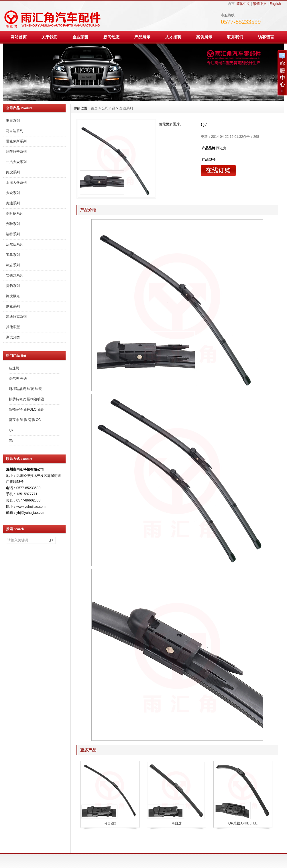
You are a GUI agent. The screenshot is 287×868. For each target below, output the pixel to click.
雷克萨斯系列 (16, 141)
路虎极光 (13, 296)
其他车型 (13, 327)
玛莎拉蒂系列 (16, 152)
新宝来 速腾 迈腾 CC (25, 420)
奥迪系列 (13, 203)
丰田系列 (13, 121)
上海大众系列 (16, 183)
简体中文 (243, 4)
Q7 (11, 430)
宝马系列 (13, 255)
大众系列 (13, 193)
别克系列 (13, 306)
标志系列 (13, 265)
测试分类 (13, 337)
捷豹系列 (13, 286)
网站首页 (19, 37)
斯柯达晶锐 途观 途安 (25, 389)
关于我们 (50, 37)
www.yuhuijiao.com (31, 507)
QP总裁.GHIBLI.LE (243, 823)
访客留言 (266, 37)
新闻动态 (111, 37)
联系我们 (235, 37)
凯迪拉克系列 (16, 317)
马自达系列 (15, 131)
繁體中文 (260, 4)
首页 (94, 108)
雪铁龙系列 (15, 275)
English (275, 4)
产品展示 (142, 37)
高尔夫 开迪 (18, 379)
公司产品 (109, 108)
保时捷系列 (15, 213)
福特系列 (13, 234)
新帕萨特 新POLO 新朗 (27, 409)
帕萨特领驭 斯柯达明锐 (26, 399)
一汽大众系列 (16, 162)
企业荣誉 (80, 37)
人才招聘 (173, 37)
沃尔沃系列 (15, 244)
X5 (11, 440)
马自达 (176, 823)
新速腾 (14, 368)
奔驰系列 (13, 224)
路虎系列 (13, 172)
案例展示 (204, 37)
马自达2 (110, 823)
